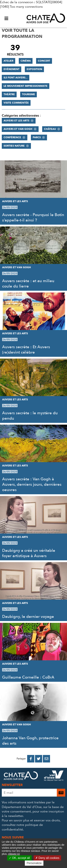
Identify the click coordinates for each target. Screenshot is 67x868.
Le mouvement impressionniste (26, 86)
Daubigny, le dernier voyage (28, 617)
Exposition (34, 69)
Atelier (8, 61)
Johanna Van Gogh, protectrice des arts (30, 741)
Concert (44, 61)
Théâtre (9, 94)
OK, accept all (19, 858)
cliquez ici (14, 854)
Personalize (34, 863)
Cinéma (26, 61)
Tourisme (28, 94)
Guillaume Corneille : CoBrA (28, 677)
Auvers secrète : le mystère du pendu (30, 416)
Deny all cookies (47, 858)
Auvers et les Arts (16, 121)
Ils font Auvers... (16, 78)
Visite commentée (16, 103)
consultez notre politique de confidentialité (22, 827)
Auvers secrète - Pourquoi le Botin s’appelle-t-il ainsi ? (33, 217)
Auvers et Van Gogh (18, 129)
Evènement (12, 69)
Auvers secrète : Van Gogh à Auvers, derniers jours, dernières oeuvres (32, 484)
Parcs (37, 137)
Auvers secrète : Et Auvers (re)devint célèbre (26, 350)
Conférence (12, 137)
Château (50, 129)
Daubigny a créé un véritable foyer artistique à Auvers (29, 553)
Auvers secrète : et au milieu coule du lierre (28, 284)
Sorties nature (14, 146)
